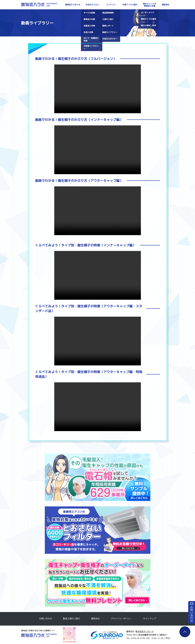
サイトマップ (149, 619)
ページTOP (185, 632)
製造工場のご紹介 (71, 619)
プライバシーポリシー (121, 619)
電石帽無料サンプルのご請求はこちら (98, 477)
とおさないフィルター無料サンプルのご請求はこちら (98, 530)
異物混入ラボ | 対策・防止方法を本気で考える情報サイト (39, 5)
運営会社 (95, 619)
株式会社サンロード (145, 631)
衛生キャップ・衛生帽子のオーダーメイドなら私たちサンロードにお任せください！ (98, 583)
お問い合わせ (192, 612)
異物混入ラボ (39, 635)
